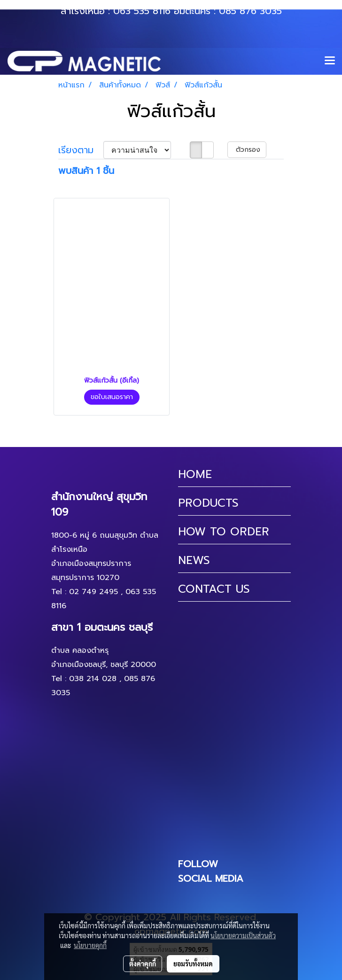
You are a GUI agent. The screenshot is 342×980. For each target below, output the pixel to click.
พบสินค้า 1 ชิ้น (86, 171)
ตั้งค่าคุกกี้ (143, 964)
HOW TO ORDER (224, 532)
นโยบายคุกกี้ (90, 945)
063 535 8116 (142, 11)
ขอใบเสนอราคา (112, 397)
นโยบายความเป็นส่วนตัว (243, 935)
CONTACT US (214, 589)
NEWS (194, 560)
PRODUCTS (208, 503)
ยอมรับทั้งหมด (193, 964)
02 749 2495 (93, 592)
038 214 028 (93, 679)
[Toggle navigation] (330, 61)
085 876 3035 (250, 11)
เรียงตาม (81, 150)
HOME (195, 474)
